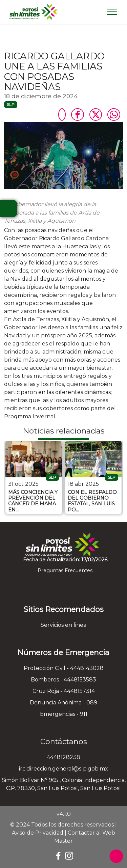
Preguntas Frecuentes (63, 570)
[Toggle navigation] (112, 12)
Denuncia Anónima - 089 (63, 703)
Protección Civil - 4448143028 (64, 668)
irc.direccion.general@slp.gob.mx (63, 769)
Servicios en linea (63, 625)
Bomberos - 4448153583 (63, 680)
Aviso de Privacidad (38, 833)
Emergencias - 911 (64, 714)
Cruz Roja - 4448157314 (64, 691)
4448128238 (63, 757)
